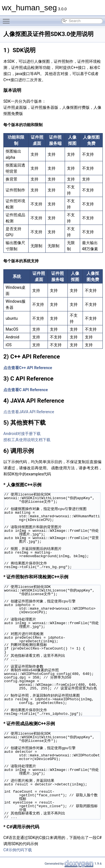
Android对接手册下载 (22, 434)
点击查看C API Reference (26, 390)
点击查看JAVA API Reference (29, 412)
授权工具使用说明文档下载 (27, 440)
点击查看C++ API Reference (28, 368)
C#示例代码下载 (18, 850)
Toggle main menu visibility (8, 19)
